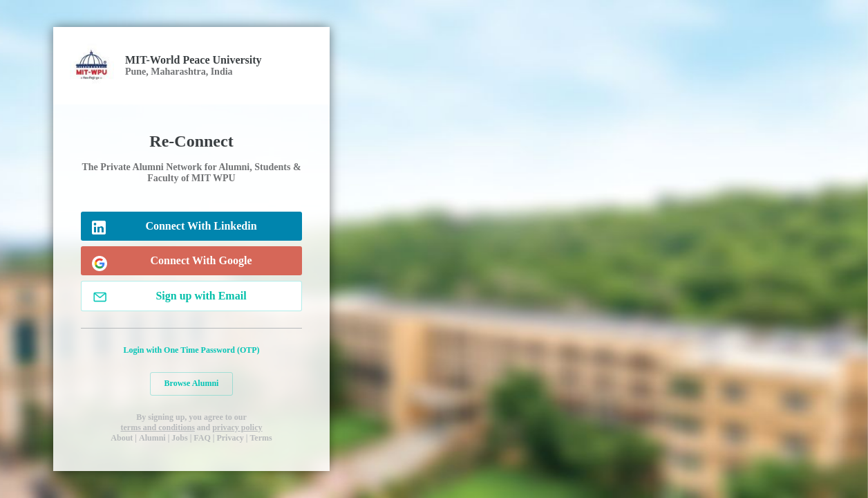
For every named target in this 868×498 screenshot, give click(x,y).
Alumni (152, 438)
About (122, 438)
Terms (261, 438)
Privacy (230, 438)
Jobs (179, 438)
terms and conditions (157, 427)
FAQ (202, 438)
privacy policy (237, 427)
